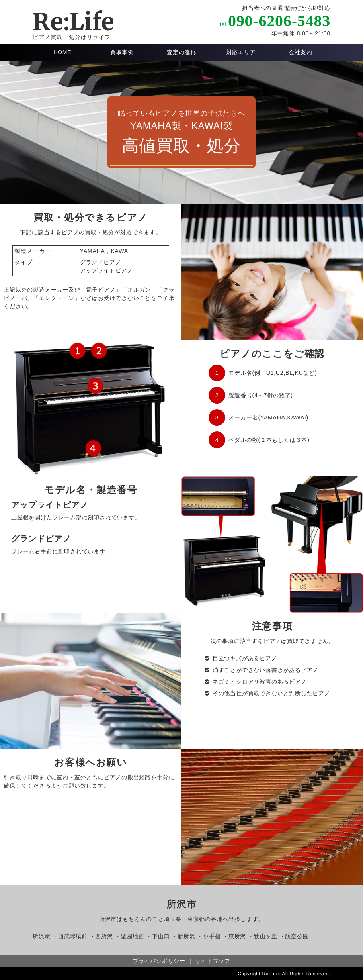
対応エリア (241, 52)
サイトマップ (213, 961)
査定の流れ (181, 52)
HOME (62, 52)
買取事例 (122, 52)
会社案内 (301, 52)
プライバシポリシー (159, 961)
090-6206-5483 (279, 21)
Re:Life (73, 22)
